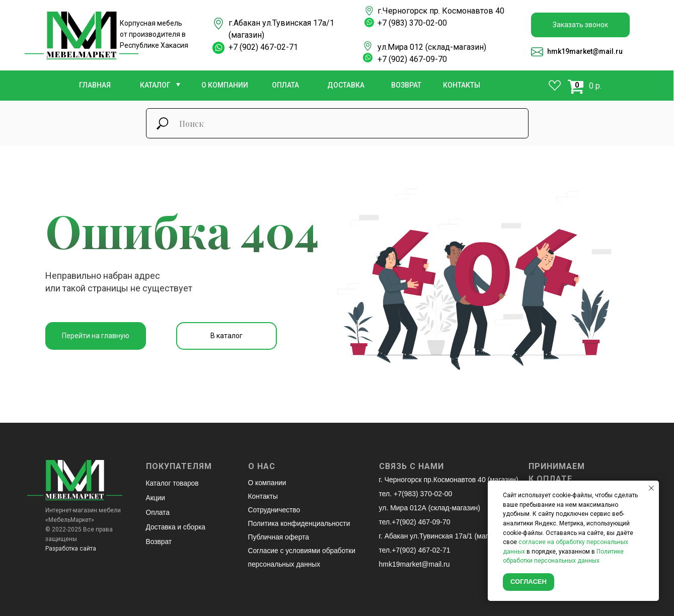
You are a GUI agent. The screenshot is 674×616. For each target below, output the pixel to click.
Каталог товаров (173, 483)
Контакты (263, 496)
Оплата (158, 511)
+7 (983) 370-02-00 (412, 23)
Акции (156, 497)
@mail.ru (608, 51)
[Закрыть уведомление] (651, 488)
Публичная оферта (279, 535)
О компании (268, 483)
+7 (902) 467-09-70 (412, 59)
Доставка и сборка (176, 525)
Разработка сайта (71, 549)
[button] (580, 25)
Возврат (159, 540)
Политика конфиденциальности (300, 522)
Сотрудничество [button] (275, 509)
